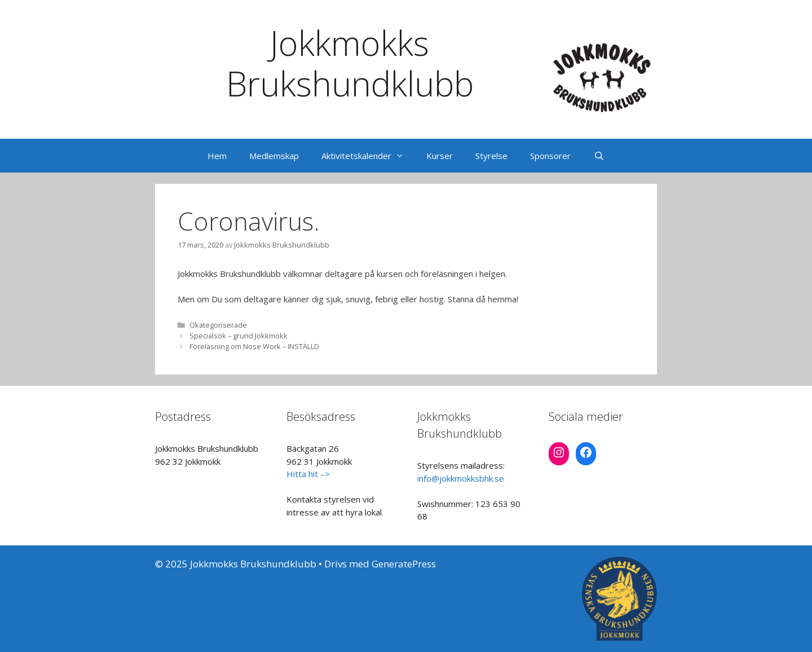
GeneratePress (404, 564)
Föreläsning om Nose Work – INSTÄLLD (254, 346)
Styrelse (491, 156)
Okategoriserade (218, 325)
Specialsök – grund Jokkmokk (239, 336)
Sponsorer (550, 156)
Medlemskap (274, 156)
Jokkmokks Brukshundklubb (350, 63)
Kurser (440, 156)
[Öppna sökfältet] (599, 156)
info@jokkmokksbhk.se (461, 478)
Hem (217, 156)
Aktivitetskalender (368, 156)
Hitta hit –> (308, 474)
